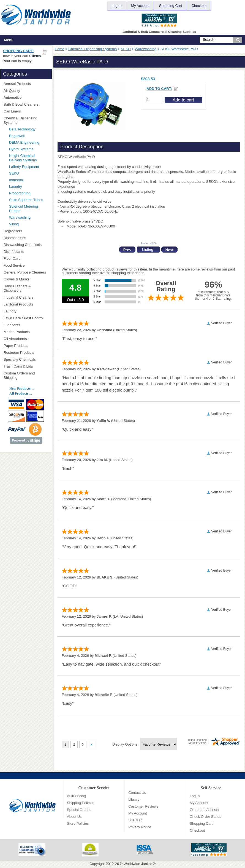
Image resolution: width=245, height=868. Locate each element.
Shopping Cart (171, 6)
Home (60, 49)
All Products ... (21, 393)
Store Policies (78, 823)
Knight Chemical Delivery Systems (29, 158)
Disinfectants (26, 252)
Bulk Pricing (76, 796)
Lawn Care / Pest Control (26, 318)
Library (134, 799)
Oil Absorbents (26, 339)
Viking (29, 224)
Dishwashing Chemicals (26, 245)
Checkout (199, 6)
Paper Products (26, 346)
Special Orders (79, 810)
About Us (74, 817)
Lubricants (12, 325)
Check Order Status (205, 817)
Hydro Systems (29, 149)
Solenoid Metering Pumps (24, 209)
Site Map (135, 820)
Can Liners (26, 111)
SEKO (126, 49)
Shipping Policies (81, 803)
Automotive (13, 97)
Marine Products (17, 332)
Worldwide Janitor (138, 864)
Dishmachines (26, 238)
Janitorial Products (26, 304)
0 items (35, 56)
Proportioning (20, 193)
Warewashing (146, 49)
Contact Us (137, 793)
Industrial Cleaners (18, 297)
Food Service (14, 265)
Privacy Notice (140, 827)
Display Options (125, 744)
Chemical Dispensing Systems (92, 49)
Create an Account (204, 810)
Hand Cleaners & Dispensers (26, 288)
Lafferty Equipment (29, 167)
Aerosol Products (26, 84)
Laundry (16, 187)
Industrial (16, 180)
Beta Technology (29, 129)
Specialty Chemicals (26, 359)
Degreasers (13, 231)
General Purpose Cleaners (25, 272)
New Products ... (22, 388)
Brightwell (29, 136)
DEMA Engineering (29, 142)
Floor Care (26, 258)
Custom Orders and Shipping (26, 375)
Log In (116, 6)
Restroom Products (26, 353)
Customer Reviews (143, 806)
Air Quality (26, 91)
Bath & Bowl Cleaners (21, 104)
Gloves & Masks (26, 279)
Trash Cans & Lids (26, 366)
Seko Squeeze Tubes (26, 200)
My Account (140, 6)
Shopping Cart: (18, 51)
